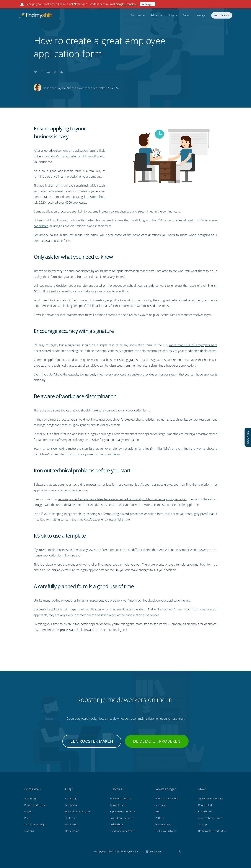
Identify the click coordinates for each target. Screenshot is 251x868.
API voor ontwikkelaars (167, 798)
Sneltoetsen (71, 818)
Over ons (29, 831)
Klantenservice (72, 831)
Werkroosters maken (120, 798)
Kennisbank (71, 805)
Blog (158, 811)
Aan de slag (222, 17)
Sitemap (203, 824)
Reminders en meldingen (122, 818)
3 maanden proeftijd (35, 824)
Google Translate (126, 4)
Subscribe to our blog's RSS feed (62, 71)
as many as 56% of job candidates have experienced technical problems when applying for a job (122, 499)
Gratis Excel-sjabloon (166, 831)
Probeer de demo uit (35, 805)
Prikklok (159, 818)
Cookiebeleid (205, 811)
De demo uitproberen (157, 741)
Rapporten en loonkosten (123, 811)
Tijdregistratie (117, 805)
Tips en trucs (71, 824)
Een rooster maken (92, 741)
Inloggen (202, 17)
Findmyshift (75, 851)
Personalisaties (163, 824)
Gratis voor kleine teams (122, 831)
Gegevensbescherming (210, 818)
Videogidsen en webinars (78, 811)
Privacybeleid (205, 805)
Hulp (171, 17)
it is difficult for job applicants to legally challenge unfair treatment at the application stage (106, 434)
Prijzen (155, 17)
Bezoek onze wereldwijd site (212, 831)
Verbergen (147, 4)
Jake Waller (67, 88)
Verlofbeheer (116, 824)
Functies (136, 17)
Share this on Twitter (36, 71)
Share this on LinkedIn (49, 71)
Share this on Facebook (42, 71)
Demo (187, 17)
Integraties (161, 805)
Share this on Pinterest (55, 71)
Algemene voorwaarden (211, 798)
